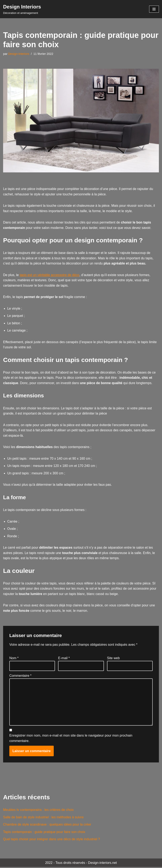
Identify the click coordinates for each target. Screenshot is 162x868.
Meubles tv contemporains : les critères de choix (38, 811)
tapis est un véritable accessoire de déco (50, 275)
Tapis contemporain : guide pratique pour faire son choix (44, 833)
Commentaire (20, 676)
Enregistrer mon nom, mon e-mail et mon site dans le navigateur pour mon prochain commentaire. (71, 739)
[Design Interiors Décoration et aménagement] (22, 9)
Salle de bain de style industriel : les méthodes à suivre (44, 818)
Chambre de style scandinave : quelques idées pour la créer (47, 825)
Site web (113, 659)
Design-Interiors (19, 54)
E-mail (64, 659)
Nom (14, 659)
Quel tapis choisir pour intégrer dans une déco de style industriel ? (52, 840)
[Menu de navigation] (154, 9)
